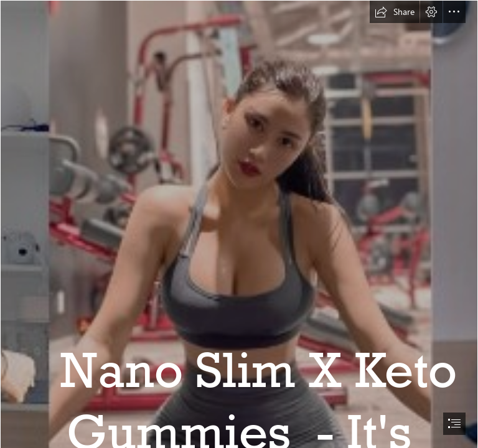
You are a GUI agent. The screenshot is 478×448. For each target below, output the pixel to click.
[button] (395, 12)
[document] (239, 224)
